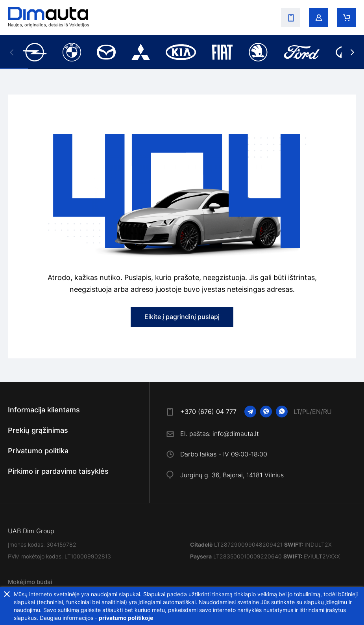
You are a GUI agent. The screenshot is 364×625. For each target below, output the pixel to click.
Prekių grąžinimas (38, 430)
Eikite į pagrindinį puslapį (182, 317)
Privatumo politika (38, 451)
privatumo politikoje (126, 618)
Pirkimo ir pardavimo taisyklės (58, 471)
